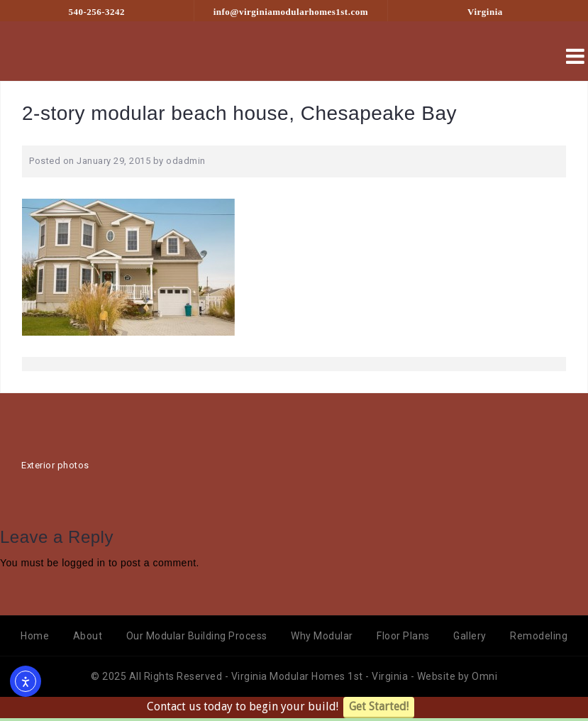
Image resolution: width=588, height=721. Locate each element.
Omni (484, 676)
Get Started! (379, 706)
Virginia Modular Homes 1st (299, 676)
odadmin (186, 161)
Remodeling (539, 636)
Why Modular (322, 636)
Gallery (470, 636)
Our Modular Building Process (197, 636)
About (88, 636)
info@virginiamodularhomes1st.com (291, 12)
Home (35, 636)
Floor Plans (403, 636)
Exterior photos (55, 465)
